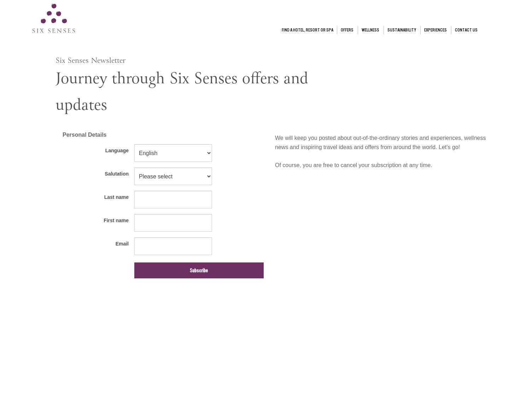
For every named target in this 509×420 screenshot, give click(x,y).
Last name (116, 197)
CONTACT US (466, 30)
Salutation (117, 174)
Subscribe (199, 271)
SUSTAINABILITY (402, 30)
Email (122, 244)
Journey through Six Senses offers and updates (182, 93)
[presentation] (109, 308)
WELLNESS (370, 30)
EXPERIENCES (435, 30)
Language (117, 150)
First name (116, 220)
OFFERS (347, 30)
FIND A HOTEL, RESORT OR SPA (308, 30)
